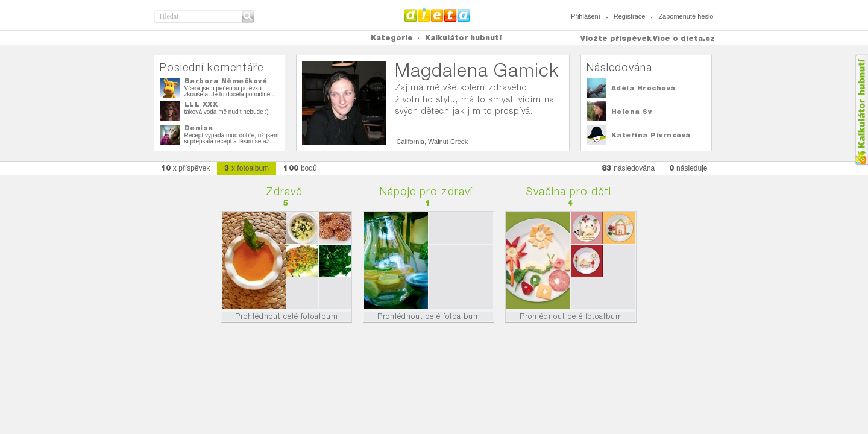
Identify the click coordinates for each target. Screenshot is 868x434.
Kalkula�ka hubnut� (861, 110)
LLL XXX (201, 104)
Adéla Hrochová (643, 88)
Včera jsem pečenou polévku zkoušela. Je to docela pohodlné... (230, 91)
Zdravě (284, 191)
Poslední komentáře (212, 67)
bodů (300, 168)
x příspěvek (186, 168)
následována (628, 168)
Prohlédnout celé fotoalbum (287, 316)
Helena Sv (632, 112)
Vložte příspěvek (616, 38)
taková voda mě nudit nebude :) (227, 112)
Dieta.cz (437, 15)
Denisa (199, 128)
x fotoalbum (247, 168)
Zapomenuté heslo (686, 16)
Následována (619, 67)
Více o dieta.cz (684, 38)
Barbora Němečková (226, 81)
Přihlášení (586, 16)
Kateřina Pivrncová (651, 135)
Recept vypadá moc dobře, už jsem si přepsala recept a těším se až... (232, 138)
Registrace (630, 16)
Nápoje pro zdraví (426, 191)
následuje (688, 168)
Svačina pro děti (568, 191)
